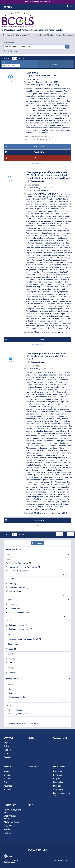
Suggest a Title (10, 826)
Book (11, 584)
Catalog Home (60, 738)
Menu (8, 7)
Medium (12, 659)
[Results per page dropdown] (15, 59)
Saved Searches (60, 790)
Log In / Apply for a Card (61, 794)
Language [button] (10, 668)
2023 (11, 649)
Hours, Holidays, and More (12, 811)
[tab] (56, 64)
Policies (7, 833)
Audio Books (14, 592)
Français (7, 757)
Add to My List (37, 163)
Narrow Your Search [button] (14, 549)
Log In (71, 6)
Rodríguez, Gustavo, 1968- (19, 629)
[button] (56, 64)
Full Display (24, 152)
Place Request (25, 158)
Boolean (7, 790)
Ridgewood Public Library (19, 571)
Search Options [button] (11, 51)
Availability (24, 147)
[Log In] (67, 6)
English (7, 743)
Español (7, 753)
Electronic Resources (17, 588)
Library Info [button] (10, 805)
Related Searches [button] (13, 679)
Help (31, 805)
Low (11, 663)
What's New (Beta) (11, 822)
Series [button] (9, 634)
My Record (58, 771)
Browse (7, 775)
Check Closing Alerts (10, 817)
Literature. (13, 608)
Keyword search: (10, 42)
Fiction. (11, 605)
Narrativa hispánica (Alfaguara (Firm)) (23, 639)
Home (31, 738)
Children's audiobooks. (17, 612)
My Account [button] (59, 767)
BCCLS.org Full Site (38, 850)
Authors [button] (9, 620)
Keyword (7, 771)
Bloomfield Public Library (19, 563)
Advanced (8, 786)
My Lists (57, 786)
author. (44, 76)
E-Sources (34, 767)
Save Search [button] (38, 543)
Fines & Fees (59, 782)
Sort (4, 62)
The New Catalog (32, 2)
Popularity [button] (10, 654)
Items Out (57, 775)
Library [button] (9, 554)
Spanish (12, 673)
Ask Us (7, 829)
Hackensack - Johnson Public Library (23, 567)
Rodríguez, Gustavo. (16, 625)
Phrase (7, 779)
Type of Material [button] (12, 579)
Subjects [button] (10, 600)
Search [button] (7, 767)
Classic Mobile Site (61, 860)
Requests (57, 779)
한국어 (7, 746)
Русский (7, 750)
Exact (6, 782)
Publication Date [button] (12, 644)
